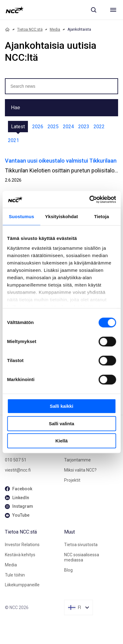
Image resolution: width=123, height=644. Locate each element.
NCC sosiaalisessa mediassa (82, 557)
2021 (13, 140)
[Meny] (113, 10)
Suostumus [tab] (22, 216)
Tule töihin (15, 575)
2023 (84, 127)
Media (55, 29)
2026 (38, 127)
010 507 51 (16, 460)
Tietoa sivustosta (81, 545)
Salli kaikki (61, 406)
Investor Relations (22, 545)
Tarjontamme (77, 460)
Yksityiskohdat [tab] (61, 216)
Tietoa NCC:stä (30, 29)
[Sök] (94, 10)
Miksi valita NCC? (80, 470)
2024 (68, 127)
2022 (99, 127)
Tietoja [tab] (102, 216)
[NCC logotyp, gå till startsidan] (15, 10)
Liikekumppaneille (22, 585)
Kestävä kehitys (20, 555)
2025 (53, 127)
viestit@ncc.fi (18, 470)
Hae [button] (15, 108)
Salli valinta (61, 424)
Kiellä (61, 441)
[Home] (7, 29)
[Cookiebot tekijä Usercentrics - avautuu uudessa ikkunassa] (89, 199)
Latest (18, 127)
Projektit (72, 480)
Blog (68, 570)
